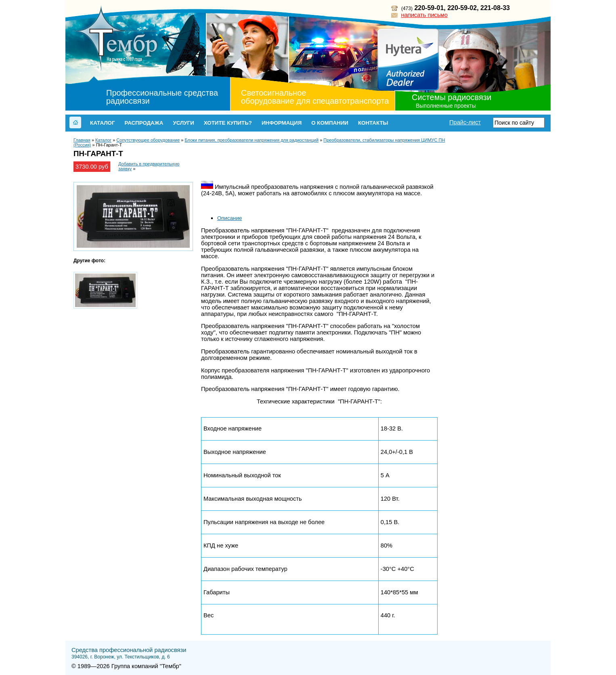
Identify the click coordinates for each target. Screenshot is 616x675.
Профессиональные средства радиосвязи (162, 97)
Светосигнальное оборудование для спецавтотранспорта (315, 97)
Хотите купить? (228, 123)
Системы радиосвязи (452, 97)
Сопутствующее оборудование (148, 140)
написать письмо (424, 15)
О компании (330, 123)
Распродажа (144, 123)
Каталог (102, 123)
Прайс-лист (465, 122)
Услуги (183, 123)
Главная (82, 140)
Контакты (373, 123)
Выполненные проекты (446, 106)
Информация (282, 123)
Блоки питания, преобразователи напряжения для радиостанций (252, 140)
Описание (229, 218)
